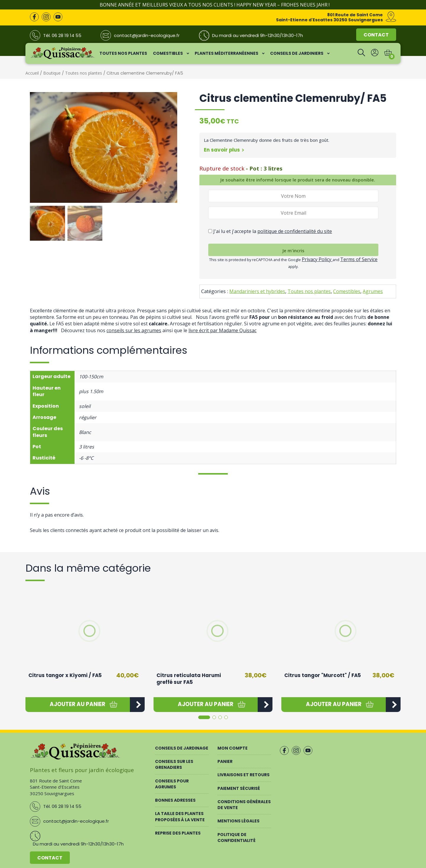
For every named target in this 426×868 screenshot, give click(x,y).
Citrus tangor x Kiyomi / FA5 (65, 675)
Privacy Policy (317, 259)
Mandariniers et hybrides (257, 291)
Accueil (32, 73)
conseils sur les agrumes (134, 330)
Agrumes (373, 291)
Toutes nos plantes (84, 73)
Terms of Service (359, 259)
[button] (78, 705)
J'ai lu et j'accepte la (270, 231)
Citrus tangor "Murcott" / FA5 (323, 675)
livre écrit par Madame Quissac (222, 330)
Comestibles (347, 291)
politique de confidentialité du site (295, 231)
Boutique (52, 73)
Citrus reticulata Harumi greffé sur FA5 (189, 679)
